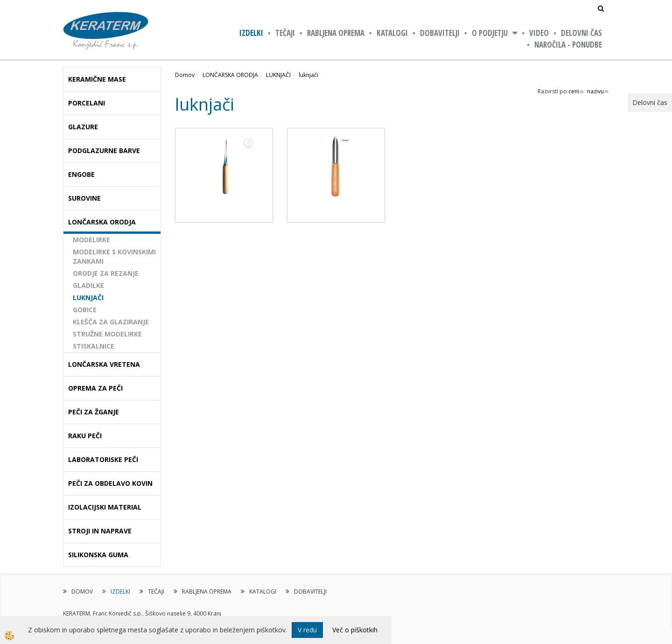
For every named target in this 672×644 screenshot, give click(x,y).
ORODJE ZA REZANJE (106, 273)
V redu (307, 630)
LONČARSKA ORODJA (230, 75)
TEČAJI (285, 33)
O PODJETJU (490, 33)
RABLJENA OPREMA (336, 33)
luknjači (308, 75)
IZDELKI (251, 33)
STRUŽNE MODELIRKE (107, 334)
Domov (185, 75)
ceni (576, 91)
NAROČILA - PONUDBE (568, 45)
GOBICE (85, 310)
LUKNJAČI (88, 297)
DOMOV (82, 591)
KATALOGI (392, 33)
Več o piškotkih (355, 630)
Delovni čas (581, 33)
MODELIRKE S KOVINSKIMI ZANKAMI (114, 256)
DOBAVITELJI (440, 33)
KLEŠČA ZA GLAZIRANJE (111, 322)
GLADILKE (88, 285)
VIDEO (539, 33)
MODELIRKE (91, 240)
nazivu (598, 91)
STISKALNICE (94, 346)
